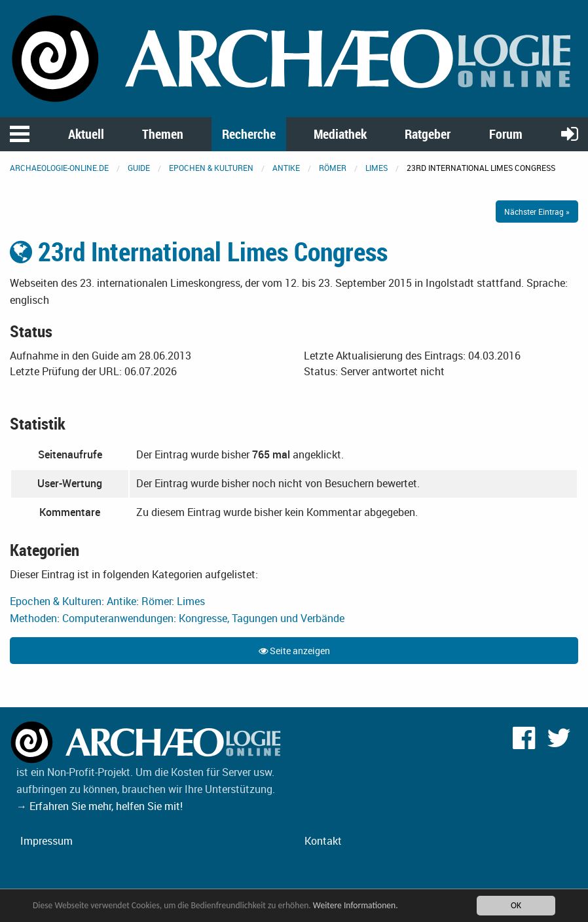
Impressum (46, 841)
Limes (377, 168)
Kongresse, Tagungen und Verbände (262, 618)
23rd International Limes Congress (199, 251)
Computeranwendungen (118, 618)
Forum (506, 134)
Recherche (249, 134)
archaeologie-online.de (59, 168)
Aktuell (86, 134)
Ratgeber (428, 134)
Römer (333, 168)
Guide (139, 168)
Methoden (33, 618)
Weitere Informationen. (356, 905)
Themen (163, 134)
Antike (286, 168)
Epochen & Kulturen (211, 168)
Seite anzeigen (294, 651)
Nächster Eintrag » (537, 212)
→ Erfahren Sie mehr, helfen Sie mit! (100, 806)
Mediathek (340, 134)
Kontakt (323, 841)
